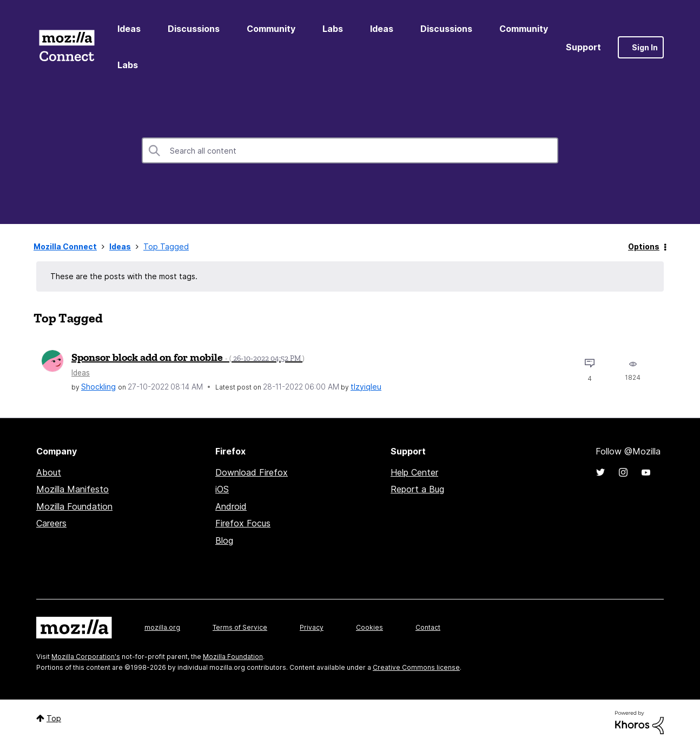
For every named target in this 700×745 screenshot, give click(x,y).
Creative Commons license (416, 667)
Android (231, 506)
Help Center (414, 472)
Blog (224, 540)
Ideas (129, 29)
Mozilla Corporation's (86, 657)
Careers (51, 523)
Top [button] (54, 718)
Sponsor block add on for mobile (188, 357)
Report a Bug (417, 489)
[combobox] (350, 150)
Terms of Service (240, 627)
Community (271, 29)
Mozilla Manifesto (72, 489)
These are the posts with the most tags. (124, 276)
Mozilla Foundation (74, 506)
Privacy (312, 627)
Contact (428, 627)
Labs (333, 29)
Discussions (194, 29)
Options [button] (644, 246)
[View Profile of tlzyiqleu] (366, 387)
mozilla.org (162, 627)
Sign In (645, 47)
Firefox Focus (243, 523)
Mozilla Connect (67, 47)
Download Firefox (252, 472)
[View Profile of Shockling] (98, 387)
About (49, 472)
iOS (222, 489)
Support (583, 47)
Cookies (369, 627)
